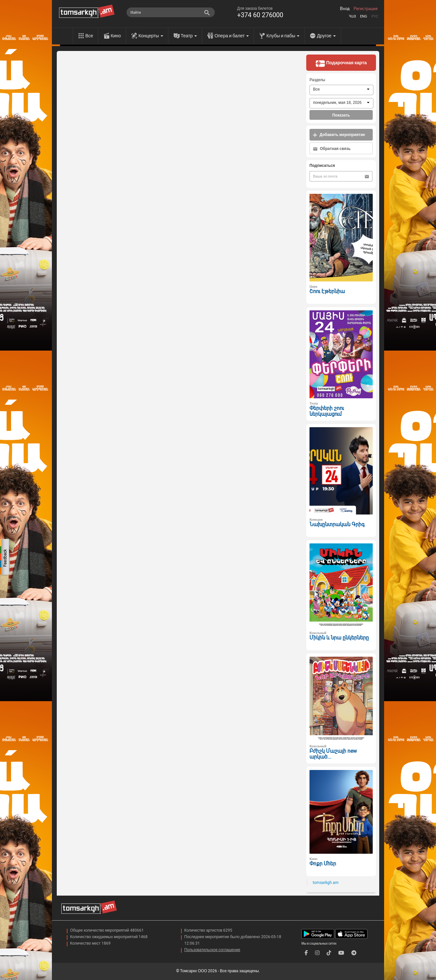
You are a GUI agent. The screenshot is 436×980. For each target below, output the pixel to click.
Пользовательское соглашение (212, 950)
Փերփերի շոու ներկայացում (327, 411)
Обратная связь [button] (332, 149)
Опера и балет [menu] (232, 36)
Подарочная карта (341, 63)
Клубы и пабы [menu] (283, 36)
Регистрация (366, 9)
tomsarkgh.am (326, 883)
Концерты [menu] (151, 36)
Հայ (352, 16)
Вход (345, 9)
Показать (341, 115)
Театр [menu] (189, 36)
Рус (375, 16)
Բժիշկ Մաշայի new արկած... (333, 754)
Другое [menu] (326, 36)
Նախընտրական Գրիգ (337, 524)
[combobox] (341, 90)
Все (89, 36)
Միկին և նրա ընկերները (339, 638)
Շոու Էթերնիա (327, 291)
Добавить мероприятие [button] (339, 135)
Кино (116, 36)
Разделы (317, 80)
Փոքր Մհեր (323, 864)
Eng (364, 16)
